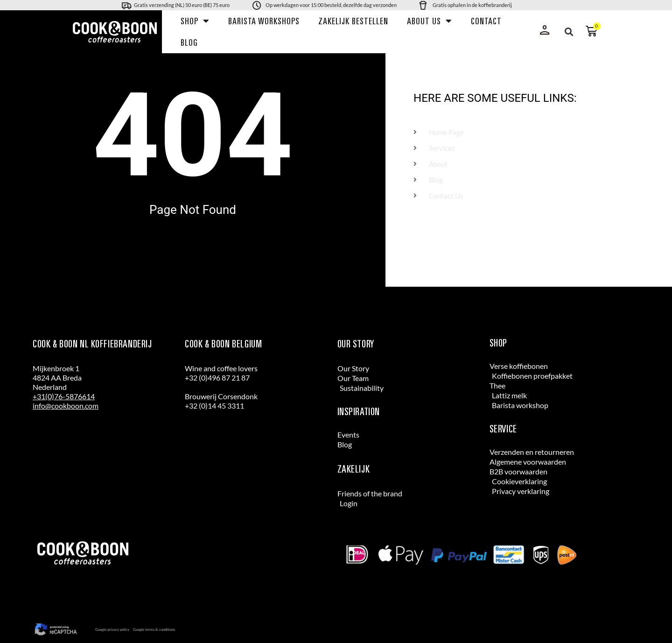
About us (430, 21)
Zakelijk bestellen (353, 21)
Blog (189, 42)
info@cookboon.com (66, 406)
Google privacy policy (112, 629)
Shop (195, 21)
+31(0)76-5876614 (64, 396)
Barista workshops (264, 21)
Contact (486, 21)
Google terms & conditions (154, 629)
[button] (569, 32)
